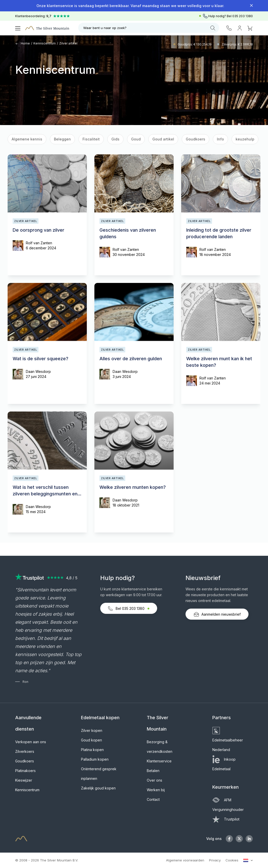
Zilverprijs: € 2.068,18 (237, 44)
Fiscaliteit (91, 139)
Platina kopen (92, 750)
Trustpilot (226, 819)
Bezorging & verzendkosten (160, 747)
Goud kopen (91, 740)
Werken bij (156, 790)
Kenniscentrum (45, 43)
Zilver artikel (68, 43)
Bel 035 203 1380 (129, 609)
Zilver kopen (92, 730)
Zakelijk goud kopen (98, 788)
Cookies (232, 860)
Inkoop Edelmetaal (224, 764)
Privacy (215, 860)
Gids (115, 139)
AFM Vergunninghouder (228, 805)
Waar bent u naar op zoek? (149, 28)
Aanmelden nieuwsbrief (217, 614)
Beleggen (62, 139)
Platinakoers (25, 771)
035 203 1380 (243, 16)
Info (220, 139)
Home (23, 43)
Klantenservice (159, 761)
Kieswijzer (24, 780)
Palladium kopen (95, 759)
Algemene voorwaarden (185, 860)
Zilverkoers (25, 751)
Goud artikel (163, 139)
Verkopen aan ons (31, 742)
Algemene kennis (27, 139)
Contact (153, 799)
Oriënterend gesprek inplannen (99, 774)
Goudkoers (195, 139)
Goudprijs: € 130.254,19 (195, 44)
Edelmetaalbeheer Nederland (228, 740)
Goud (136, 139)
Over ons (154, 780)
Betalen (153, 771)
